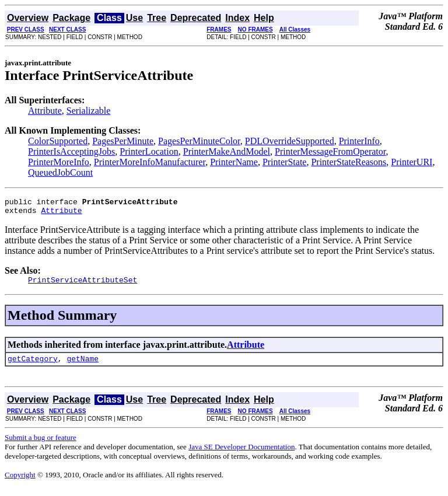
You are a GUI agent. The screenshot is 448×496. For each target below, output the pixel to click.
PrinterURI (412, 162)
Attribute (45, 111)
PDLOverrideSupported (290, 141)
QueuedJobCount (60, 172)
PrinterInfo (359, 141)
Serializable (89, 111)
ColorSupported (58, 141)
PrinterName (234, 162)
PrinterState (285, 162)
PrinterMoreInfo (59, 162)
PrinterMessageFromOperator (330, 151)
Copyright (20, 482)
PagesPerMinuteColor (199, 141)
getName (83, 365)
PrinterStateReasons (349, 162)
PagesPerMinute (123, 141)
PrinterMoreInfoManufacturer (150, 162)
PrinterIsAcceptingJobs (71, 151)
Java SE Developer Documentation (242, 454)
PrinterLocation (149, 151)
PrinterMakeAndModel (227, 151)
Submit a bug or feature (41, 444)
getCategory (33, 365)
